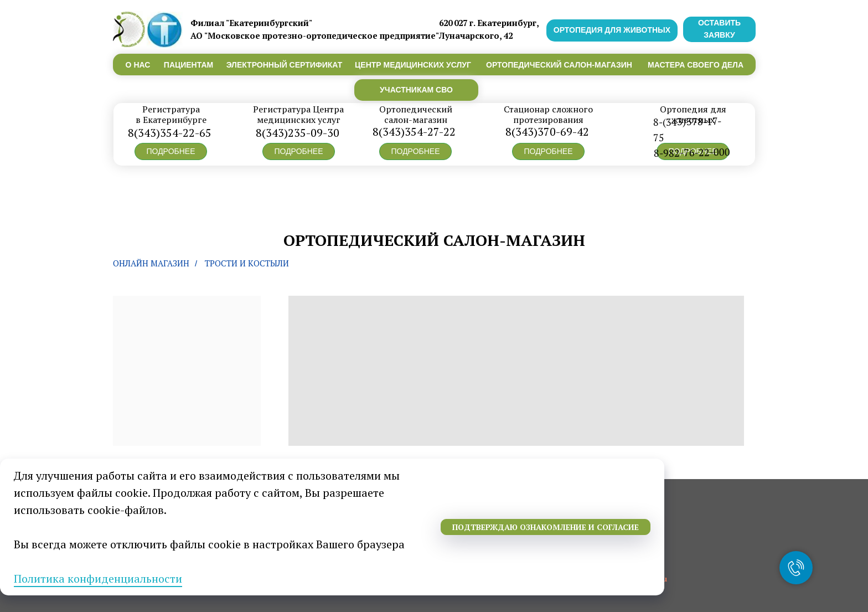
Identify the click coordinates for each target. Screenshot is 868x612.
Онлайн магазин (151, 263)
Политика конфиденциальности (98, 578)
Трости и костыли (247, 263)
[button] (171, 151)
